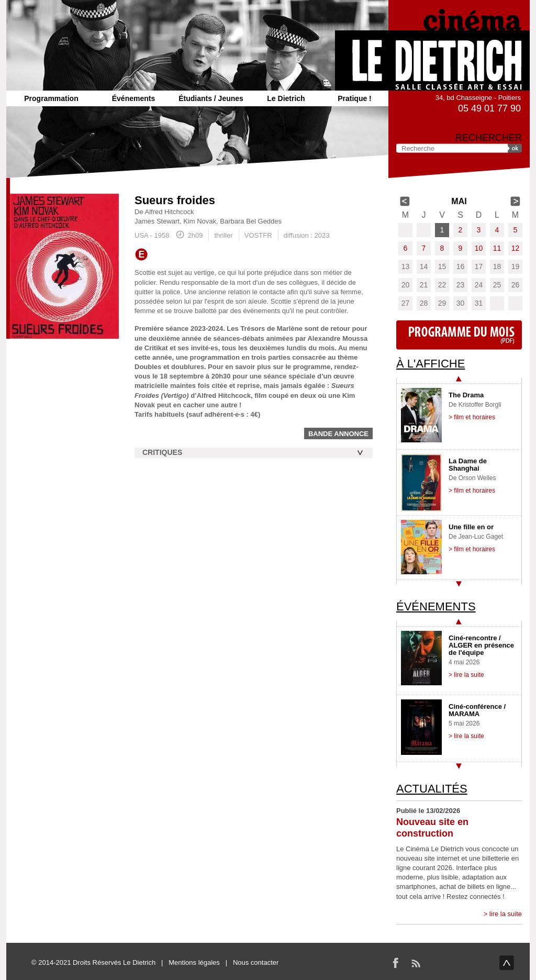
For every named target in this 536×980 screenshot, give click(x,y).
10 (479, 248)
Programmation (51, 98)
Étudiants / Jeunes (211, 98)
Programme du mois (459, 335)
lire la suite (506, 914)
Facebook (396, 963)
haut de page (507, 963)
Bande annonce (338, 434)
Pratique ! (355, 98)
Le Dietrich (286, 98)
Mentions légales (194, 962)
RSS (416, 963)
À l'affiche (431, 364)
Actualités (432, 789)
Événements (133, 98)
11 (497, 248)
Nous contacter (256, 962)
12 (516, 248)
